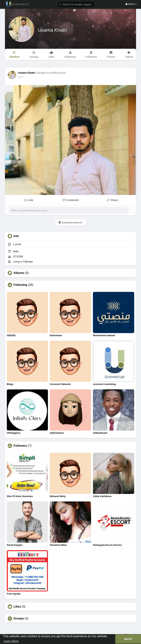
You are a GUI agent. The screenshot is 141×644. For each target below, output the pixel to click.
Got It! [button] (128, 639)
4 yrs (20, 77)
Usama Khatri (53, 30)
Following (20, 285)
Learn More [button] (11, 641)
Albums (19, 273)
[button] (76, 4)
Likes (17, 607)
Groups (19, 619)
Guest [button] (131, 4)
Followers (20, 446)
